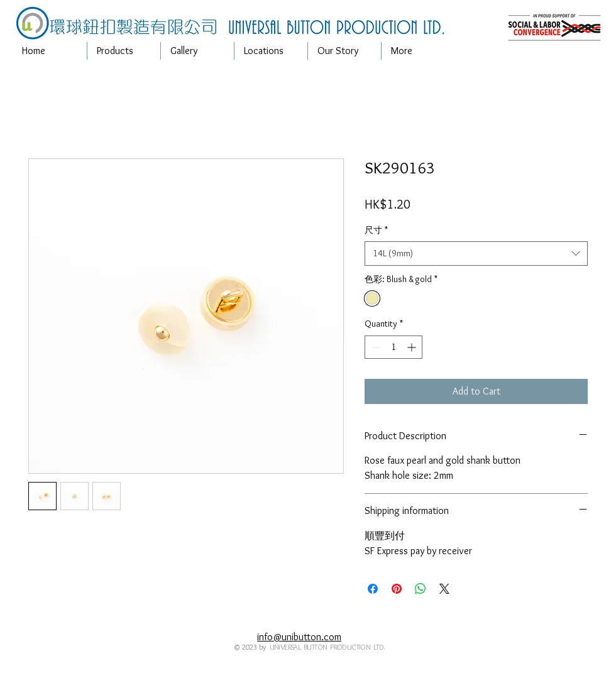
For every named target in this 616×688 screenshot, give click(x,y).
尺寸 (376, 230)
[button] (124, 51)
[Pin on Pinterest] (397, 589)
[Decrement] (374, 347)
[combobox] (476, 254)
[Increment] (413, 347)
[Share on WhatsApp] (421, 589)
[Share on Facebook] (373, 589)
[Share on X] (444, 589)
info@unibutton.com (299, 637)
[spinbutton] (393, 347)
